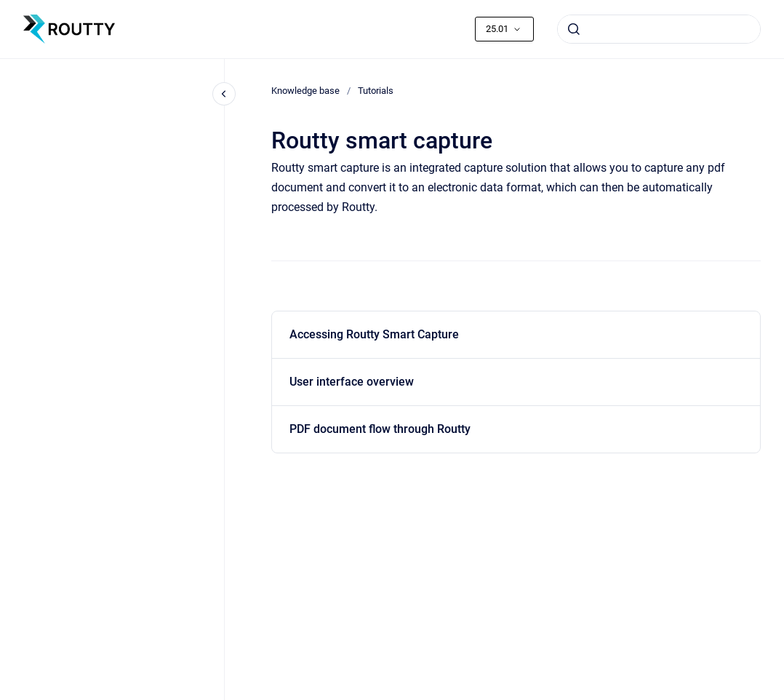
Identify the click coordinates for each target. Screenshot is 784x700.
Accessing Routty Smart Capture (374, 334)
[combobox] (659, 29)
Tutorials (376, 91)
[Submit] (574, 29)
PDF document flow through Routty (380, 429)
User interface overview (352, 382)
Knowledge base (305, 91)
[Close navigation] (224, 94)
